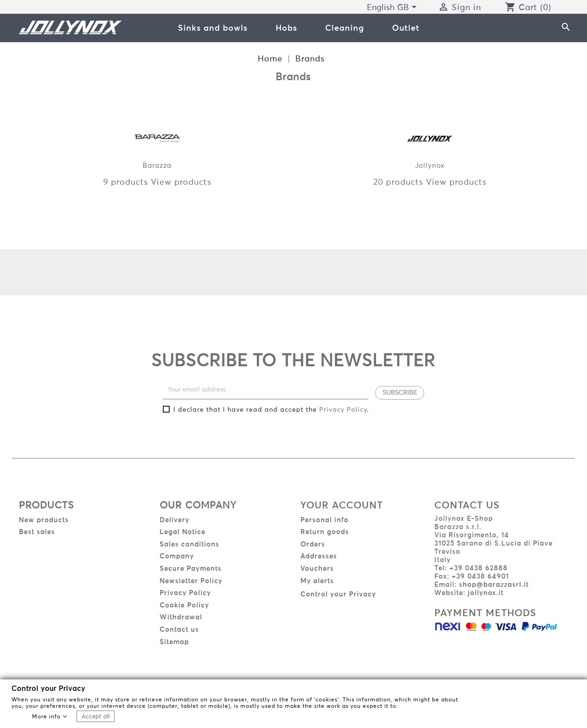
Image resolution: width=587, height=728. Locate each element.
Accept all (96, 717)
